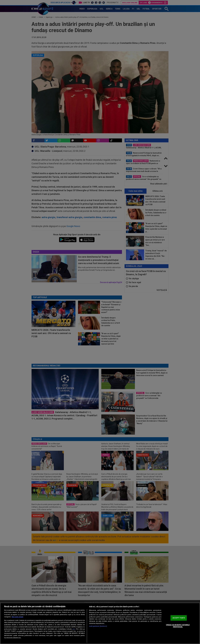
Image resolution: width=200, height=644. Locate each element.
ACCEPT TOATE (179, 618)
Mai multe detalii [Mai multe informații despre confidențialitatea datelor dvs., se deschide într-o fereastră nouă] (17, 617)
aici (74, 629)
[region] (100, 623)
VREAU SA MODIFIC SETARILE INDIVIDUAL (178, 626)
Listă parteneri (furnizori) (98, 626)
